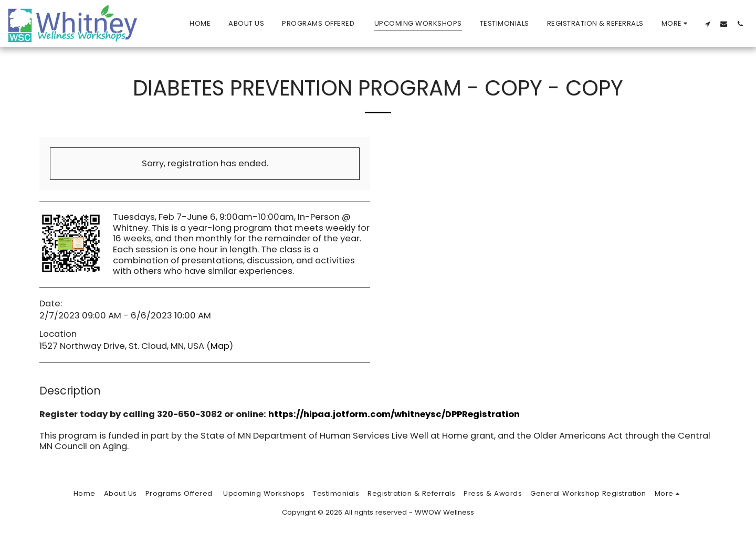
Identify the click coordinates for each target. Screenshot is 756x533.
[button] (707, 24)
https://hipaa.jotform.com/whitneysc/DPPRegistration (394, 414)
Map (220, 346)
